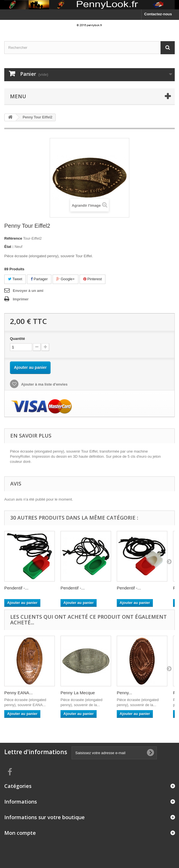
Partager (39, 279)
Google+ (65, 279)
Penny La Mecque (78, 693)
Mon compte (20, 833)
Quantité (17, 339)
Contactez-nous (158, 14)
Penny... (124, 693)
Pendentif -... (16, 588)
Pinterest (93, 279)
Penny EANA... (18, 693)
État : (9, 247)
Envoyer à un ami (28, 291)
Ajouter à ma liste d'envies (44, 384)
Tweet (15, 279)
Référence (13, 238)
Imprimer (21, 299)
